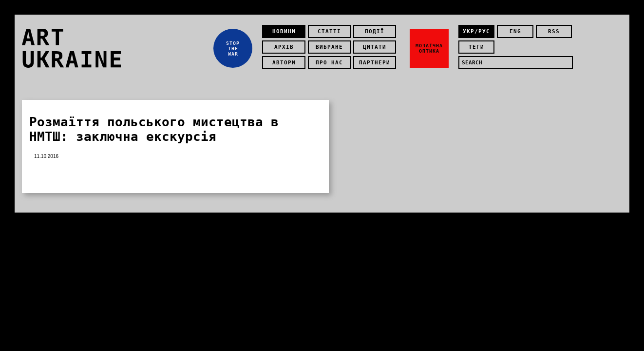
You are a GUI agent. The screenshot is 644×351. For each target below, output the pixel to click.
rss (554, 31)
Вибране (329, 47)
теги (476, 47)
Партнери (375, 63)
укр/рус (476, 31)
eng (515, 31)
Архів (284, 47)
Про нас (329, 63)
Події (375, 31)
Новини (284, 31)
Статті (329, 31)
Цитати (375, 47)
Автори (284, 63)
